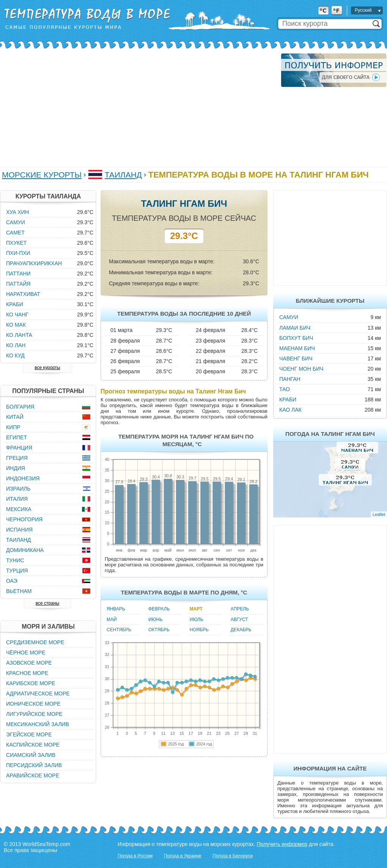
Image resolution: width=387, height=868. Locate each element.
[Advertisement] (135, 106)
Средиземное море (35, 642)
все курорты (47, 368)
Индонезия (23, 478)
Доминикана (25, 550)
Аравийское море (33, 775)
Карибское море (31, 683)
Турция (17, 571)
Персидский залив (34, 765)
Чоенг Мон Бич (301, 369)
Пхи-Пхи (18, 253)
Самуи (289, 317)
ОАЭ (12, 581)
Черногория (24, 519)
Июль (197, 620)
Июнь (155, 620)
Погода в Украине (182, 856)
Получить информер (282, 844)
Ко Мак (16, 325)
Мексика (19, 509)
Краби (288, 399)
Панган (290, 379)
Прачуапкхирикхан (34, 263)
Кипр (13, 427)
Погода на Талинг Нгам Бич (330, 434)
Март (196, 609)
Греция (17, 458)
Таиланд (123, 175)
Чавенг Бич (296, 359)
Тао (285, 389)
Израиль (18, 489)
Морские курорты (42, 175)
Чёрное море (26, 653)
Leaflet (379, 514)
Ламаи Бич (295, 328)
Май (112, 620)
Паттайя (18, 284)
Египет (17, 437)
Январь (116, 609)
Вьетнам (19, 591)
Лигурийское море (34, 714)
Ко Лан (16, 345)
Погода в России (135, 856)
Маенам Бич (297, 348)
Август (239, 620)
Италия (17, 499)
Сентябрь (119, 630)
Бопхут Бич (296, 338)
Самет (15, 233)
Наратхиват (23, 294)
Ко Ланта (19, 335)
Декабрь (241, 630)
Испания (19, 530)
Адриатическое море (38, 693)
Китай (15, 417)
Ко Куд (15, 355)
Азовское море (29, 663)
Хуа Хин (17, 212)
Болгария (20, 407)
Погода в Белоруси (233, 856)
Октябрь (159, 630)
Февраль (159, 609)
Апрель (240, 609)
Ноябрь (199, 630)
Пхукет (16, 243)
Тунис (15, 560)
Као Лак (290, 410)
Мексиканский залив (38, 724)
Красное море (27, 673)
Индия (16, 468)
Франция (19, 448)
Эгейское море (29, 734)
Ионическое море (33, 704)
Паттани (18, 274)
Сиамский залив (31, 755)
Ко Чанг (17, 314)
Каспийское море (33, 745)
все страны (47, 603)
